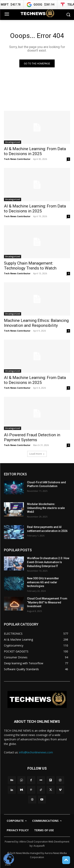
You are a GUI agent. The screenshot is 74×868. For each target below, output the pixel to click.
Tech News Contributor (17, 159)
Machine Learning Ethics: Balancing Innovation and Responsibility (36, 323)
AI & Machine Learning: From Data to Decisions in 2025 (35, 209)
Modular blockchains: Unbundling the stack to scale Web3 (46, 508)
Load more (37, 454)
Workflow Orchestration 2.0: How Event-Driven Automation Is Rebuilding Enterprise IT (48, 562)
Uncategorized (13, 142)
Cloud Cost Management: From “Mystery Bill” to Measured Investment (47, 602)
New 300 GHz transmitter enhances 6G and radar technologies (43, 582)
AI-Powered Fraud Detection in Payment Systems (32, 437)
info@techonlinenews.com (36, 752)
